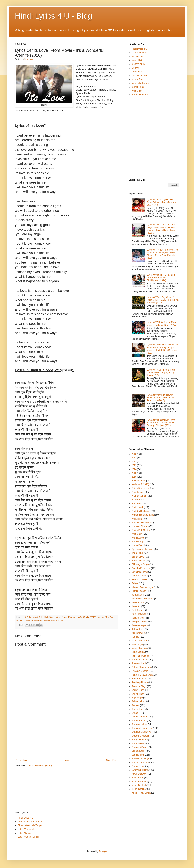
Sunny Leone (138, 766)
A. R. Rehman (139, 481)
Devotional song (140, 572)
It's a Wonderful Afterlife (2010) (82, 617)
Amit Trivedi (137, 507)
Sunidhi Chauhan (140, 762)
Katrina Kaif (137, 629)
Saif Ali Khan (138, 694)
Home (67, 760)
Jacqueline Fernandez (143, 599)
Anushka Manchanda (142, 523)
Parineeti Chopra (140, 660)
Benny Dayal (138, 557)
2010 (26, 617)
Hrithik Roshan (139, 591)
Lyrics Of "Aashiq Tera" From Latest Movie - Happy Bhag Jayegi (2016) (161, 372)
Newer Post (22, 760)
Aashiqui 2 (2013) (140, 484)
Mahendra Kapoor (140, 83)
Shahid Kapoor (139, 720)
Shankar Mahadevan (142, 732)
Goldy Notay (62, 617)
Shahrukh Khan (139, 724)
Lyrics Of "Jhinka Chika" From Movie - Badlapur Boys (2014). (162, 324)
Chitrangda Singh (140, 564)
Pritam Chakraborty (141, 667)
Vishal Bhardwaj (140, 782)
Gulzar (135, 583)
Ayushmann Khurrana (142, 549)
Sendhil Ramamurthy (40, 620)
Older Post (111, 760)
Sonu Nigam (138, 755)
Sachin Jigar (138, 690)
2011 (134, 458)
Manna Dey (137, 79)
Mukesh (135, 68)
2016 (134, 477)
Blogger (103, 851)
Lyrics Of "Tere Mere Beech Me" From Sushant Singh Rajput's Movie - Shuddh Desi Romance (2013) (163, 349)
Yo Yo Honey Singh (141, 793)
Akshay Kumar (139, 496)
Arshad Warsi (138, 545)
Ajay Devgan (138, 492)
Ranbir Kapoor (139, 679)
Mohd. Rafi (137, 60)
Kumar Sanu (138, 87)
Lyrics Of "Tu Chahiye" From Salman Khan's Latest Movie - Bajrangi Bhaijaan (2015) (162, 423)
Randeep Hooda (140, 682)
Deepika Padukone (141, 568)
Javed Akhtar (138, 602)
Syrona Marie (57, 620)
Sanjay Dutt (137, 709)
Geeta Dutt (137, 72)
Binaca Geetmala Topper (30, 825)
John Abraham (139, 614)
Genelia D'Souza (140, 580)
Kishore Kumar (139, 64)
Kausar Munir (138, 633)
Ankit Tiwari (137, 519)
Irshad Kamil (138, 595)
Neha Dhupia (138, 652)
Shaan (135, 713)
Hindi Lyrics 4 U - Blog (54, 16)
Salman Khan (138, 701)
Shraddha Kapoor (140, 736)
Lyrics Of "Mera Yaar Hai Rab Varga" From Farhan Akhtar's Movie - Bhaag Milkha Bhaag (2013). (161, 229)
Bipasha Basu (138, 561)
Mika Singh (137, 644)
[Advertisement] (66, 743)
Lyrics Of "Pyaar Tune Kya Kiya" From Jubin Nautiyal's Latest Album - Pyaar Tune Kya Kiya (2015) (163, 254)
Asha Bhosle (138, 57)
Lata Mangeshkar (140, 53)
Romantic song (23, 620)
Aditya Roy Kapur (140, 488)
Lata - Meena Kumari (28, 837)
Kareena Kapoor (140, 625)
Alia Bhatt (136, 503)
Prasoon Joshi (139, 663)
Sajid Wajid (137, 698)
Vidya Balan (137, 778)
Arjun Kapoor (138, 538)
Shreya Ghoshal (140, 95)
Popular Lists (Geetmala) (30, 822)
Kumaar (100, 617)
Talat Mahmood (139, 76)
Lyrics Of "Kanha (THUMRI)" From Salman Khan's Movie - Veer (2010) (161, 202)
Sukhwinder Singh (141, 759)
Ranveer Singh (139, 686)
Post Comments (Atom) (40, 765)
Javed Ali (136, 606)
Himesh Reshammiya (142, 587)
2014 (134, 469)
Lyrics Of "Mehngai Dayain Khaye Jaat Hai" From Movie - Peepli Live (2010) (162, 398)
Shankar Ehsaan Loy (142, 728)
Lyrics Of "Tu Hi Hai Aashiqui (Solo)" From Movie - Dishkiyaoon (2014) (161, 278)
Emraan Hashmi (140, 576)
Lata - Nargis (24, 833)
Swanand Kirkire (140, 770)
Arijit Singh (137, 91)
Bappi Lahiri (137, 553)
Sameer (135, 705)
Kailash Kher (138, 618)
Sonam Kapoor (139, 751)
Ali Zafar (136, 500)
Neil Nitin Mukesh (140, 656)
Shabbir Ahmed (139, 717)
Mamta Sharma (139, 641)
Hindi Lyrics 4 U (139, 49)
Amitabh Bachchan (141, 511)
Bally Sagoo (50, 617)
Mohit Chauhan (139, 648)
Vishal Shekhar (139, 789)
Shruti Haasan (139, 743)
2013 (134, 465)
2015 (134, 473)
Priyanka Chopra (140, 671)
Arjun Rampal (138, 542)
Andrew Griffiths (36, 617)
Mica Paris (110, 617)
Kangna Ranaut (139, 621)
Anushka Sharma (140, 526)
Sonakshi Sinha (139, 747)
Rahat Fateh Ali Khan (142, 675)
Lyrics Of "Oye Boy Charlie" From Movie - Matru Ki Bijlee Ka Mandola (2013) (163, 300)
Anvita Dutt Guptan (141, 530)
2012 (134, 462)
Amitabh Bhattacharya (143, 515)
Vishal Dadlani (139, 785)
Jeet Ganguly (138, 610)
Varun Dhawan (139, 774)
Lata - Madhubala (26, 829)
